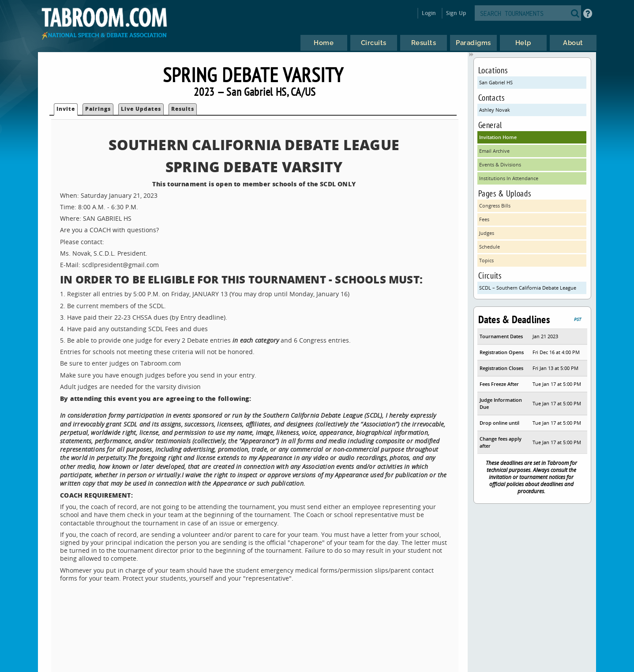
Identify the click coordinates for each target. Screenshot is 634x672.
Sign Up (456, 13)
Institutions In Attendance (509, 178)
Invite (66, 109)
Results (183, 109)
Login (429, 13)
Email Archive (494, 151)
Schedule (490, 247)
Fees (484, 219)
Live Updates (141, 109)
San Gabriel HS (496, 82)
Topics (486, 260)
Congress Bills (495, 206)
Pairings (98, 109)
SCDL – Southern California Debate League (528, 288)
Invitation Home (498, 137)
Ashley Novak (495, 110)
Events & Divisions (500, 164)
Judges (487, 233)
